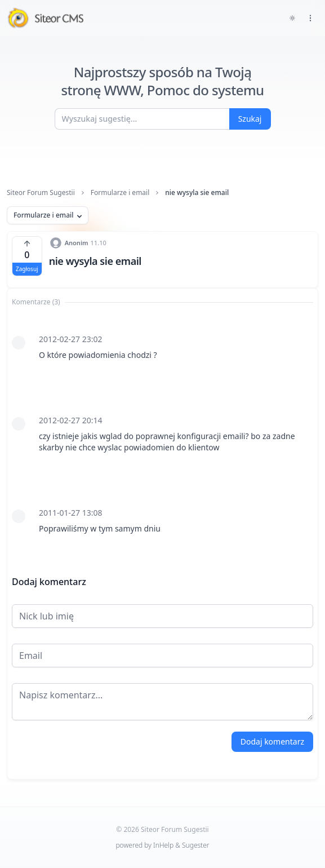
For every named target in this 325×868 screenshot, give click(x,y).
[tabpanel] (162, 434)
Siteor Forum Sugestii (41, 193)
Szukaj (250, 119)
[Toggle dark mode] (292, 18)
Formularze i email (120, 193)
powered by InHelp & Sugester (162, 845)
